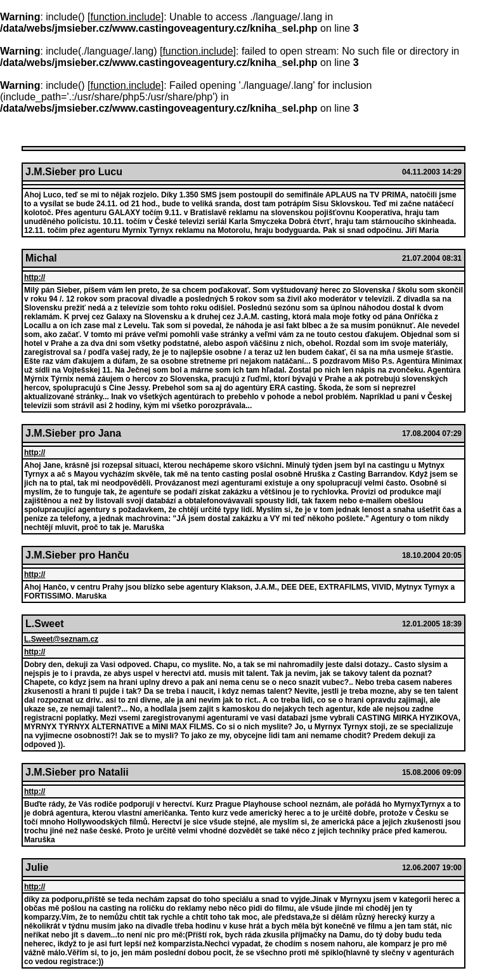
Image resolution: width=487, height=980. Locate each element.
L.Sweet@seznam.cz (61, 639)
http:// (35, 277)
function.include (126, 17)
